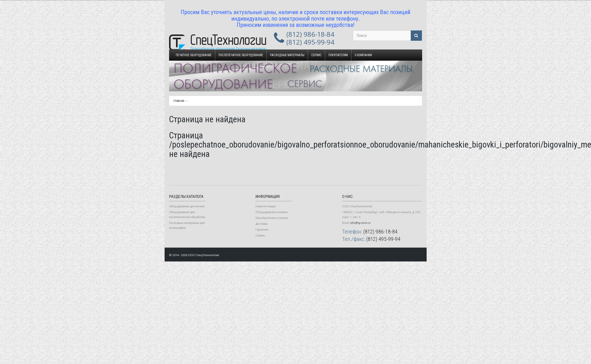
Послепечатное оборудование (241, 55)
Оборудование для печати (187, 206)
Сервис (316, 55)
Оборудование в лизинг (272, 212)
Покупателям (338, 55)
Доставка (262, 224)
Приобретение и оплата (272, 218)
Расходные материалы (287, 55)
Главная (179, 101)
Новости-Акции (266, 206)
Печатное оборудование (194, 55)
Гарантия (262, 230)
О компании (363, 55)
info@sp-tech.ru (360, 223)
